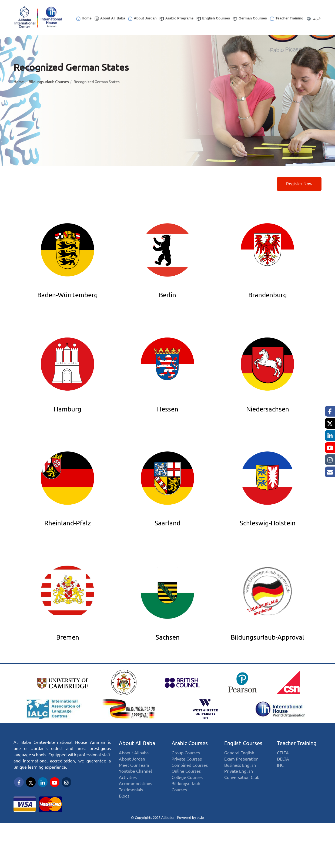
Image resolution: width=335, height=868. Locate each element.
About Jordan (142, 19)
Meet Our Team (134, 765)
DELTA (283, 759)
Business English (240, 765)
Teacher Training (286, 19)
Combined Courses (190, 765)
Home (84, 19)
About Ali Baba (110, 19)
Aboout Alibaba (134, 753)
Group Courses (186, 753)
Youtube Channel (135, 771)
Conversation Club (242, 777)
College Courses (187, 777)
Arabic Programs (176, 19)
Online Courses (186, 771)
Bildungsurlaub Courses (49, 82)
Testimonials (131, 790)
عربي (313, 19)
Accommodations (135, 784)
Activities (128, 777)
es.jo (200, 818)
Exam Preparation (241, 759)
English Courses (213, 19)
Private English (239, 771)
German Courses (250, 19)
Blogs (124, 796)
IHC (280, 765)
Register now (299, 184)
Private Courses (187, 759)
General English (239, 753)
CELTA (283, 753)
